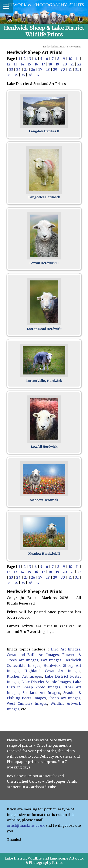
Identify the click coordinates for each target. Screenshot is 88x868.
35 (23, 75)
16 (37, 64)
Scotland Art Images (41, 693)
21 (73, 64)
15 (30, 64)
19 (58, 64)
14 (23, 64)
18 (51, 64)
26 (33, 69)
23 (12, 69)
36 (31, 75)
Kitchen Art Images (24, 676)
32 (77, 69)
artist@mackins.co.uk (26, 825)
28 (48, 69)
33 (9, 75)
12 (9, 64)
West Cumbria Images (27, 703)
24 (19, 69)
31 (70, 69)
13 (16, 64)
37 (38, 75)
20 (65, 64)
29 (56, 69)
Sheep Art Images (64, 698)
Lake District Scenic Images (46, 682)
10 (71, 59)
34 (16, 75)
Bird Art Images (66, 649)
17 (44, 64)
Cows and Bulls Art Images (33, 655)
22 (79, 64)
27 (41, 69)
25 (26, 69)
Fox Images (51, 660)
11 (78, 59)
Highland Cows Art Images (52, 671)
